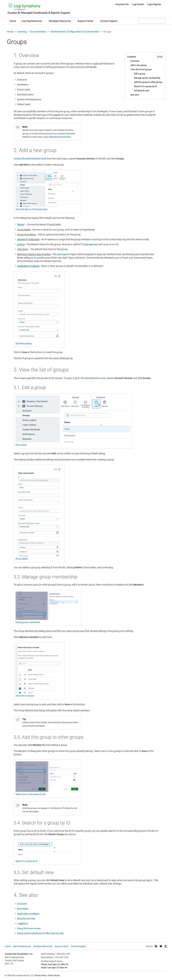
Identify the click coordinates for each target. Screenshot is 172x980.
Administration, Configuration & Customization (75, 32)
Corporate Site (122, 4)
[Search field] (152, 21)
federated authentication (60, 137)
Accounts (34, 130)
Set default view (142, 91)
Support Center (85, 21)
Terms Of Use (54, 976)
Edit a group (140, 74)
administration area (95, 378)
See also (135, 95)
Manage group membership (147, 78)
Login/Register (154, 4)
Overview (135, 61)
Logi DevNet (138, 4)
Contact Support (109, 21)
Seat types (23, 909)
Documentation (38, 32)
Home (13, 21)
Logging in (23, 924)
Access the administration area (30, 159)
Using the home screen (29, 928)
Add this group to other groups (148, 82)
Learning (22, 32)
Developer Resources (60, 21)
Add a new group (139, 65)
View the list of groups (141, 69)
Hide (160, 57)
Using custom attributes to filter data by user (40, 933)
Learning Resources (32, 21)
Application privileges (28, 914)
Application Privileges (28, 266)
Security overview (26, 919)
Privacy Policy (41, 976)
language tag (90, 244)
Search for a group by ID (145, 86)
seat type (62, 254)
